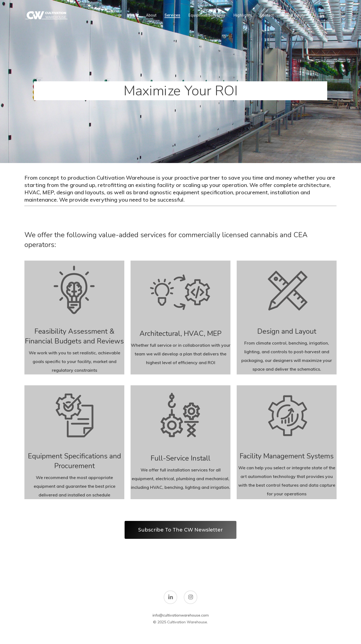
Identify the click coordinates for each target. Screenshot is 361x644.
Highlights (243, 15)
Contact (267, 15)
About (151, 15)
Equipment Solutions (207, 15)
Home (132, 15)
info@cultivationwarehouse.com (181, 615)
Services (172, 15)
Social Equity (293, 15)
